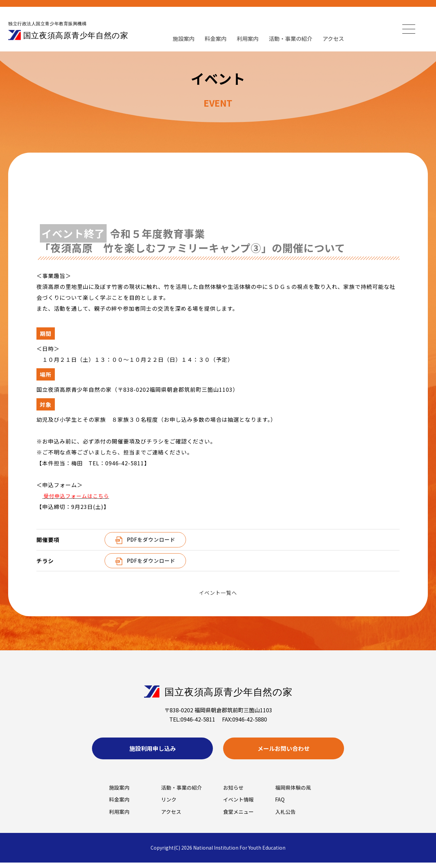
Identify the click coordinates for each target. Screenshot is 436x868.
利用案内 (248, 38)
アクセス (333, 38)
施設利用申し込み (153, 750)
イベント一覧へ (218, 592)
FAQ (281, 804)
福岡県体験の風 (294, 791)
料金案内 (216, 38)
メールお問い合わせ (284, 750)
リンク (169, 804)
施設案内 (184, 38)
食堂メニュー (239, 817)
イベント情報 (239, 804)
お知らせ (234, 791)
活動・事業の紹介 (291, 38)
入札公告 (286, 817)
